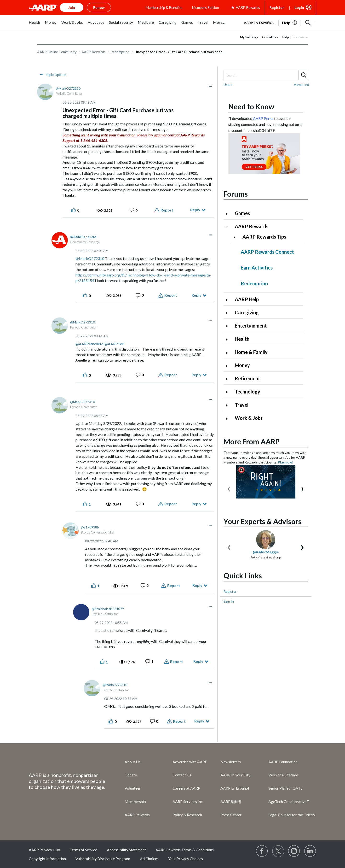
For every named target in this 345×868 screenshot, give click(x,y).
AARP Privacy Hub (44, 850)
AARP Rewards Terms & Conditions (185, 850)
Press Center (231, 815)
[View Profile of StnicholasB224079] (108, 609)
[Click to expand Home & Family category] (229, 353)
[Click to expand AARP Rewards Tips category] (236, 237)
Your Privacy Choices (186, 859)
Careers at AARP (186, 788)
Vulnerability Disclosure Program (103, 859)
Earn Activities (257, 268)
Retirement (247, 378)
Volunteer (133, 788)
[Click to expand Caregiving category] (229, 313)
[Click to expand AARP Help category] (229, 300)
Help (285, 37)
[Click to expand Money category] (229, 366)
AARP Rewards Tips (264, 237)
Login (299, 7)
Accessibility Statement (126, 850)
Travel (242, 405)
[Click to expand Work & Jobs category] (229, 419)
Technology (247, 392)
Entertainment (251, 326)
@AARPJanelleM (90, 344)
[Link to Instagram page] (294, 851)
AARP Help (247, 299)
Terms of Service (83, 850)
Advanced (302, 85)
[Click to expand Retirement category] (229, 379)
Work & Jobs (249, 418)
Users (228, 85)
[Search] (266, 75)
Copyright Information (47, 859)
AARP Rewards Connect (267, 252)
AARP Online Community (57, 52)
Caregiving (247, 312)
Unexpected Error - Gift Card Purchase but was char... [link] (179, 52)
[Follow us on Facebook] (262, 851)
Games (242, 213)
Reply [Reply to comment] (196, 295)
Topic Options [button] (56, 75)
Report (167, 210)
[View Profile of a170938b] (90, 527)
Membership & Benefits (164, 7)
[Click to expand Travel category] (229, 405)
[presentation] (229, 488)
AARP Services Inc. (188, 801)
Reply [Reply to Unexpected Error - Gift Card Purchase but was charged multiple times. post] (195, 210)
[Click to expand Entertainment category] (229, 326)
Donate (131, 775)
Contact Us (182, 775)
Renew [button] (99, 7)
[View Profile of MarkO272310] (68, 88)
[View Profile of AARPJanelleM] (83, 237)
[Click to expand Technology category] (229, 392)
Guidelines (270, 37)
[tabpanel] (278, 22)
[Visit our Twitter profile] (278, 851)
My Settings (249, 37)
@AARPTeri (114, 344)
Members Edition (205, 7)
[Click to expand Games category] (229, 214)
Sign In (229, 601)
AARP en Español (259, 23)
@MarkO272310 (90, 258)
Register (277, 7)
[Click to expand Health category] (229, 339)
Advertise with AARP (190, 762)
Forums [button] (298, 37)
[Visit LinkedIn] (310, 851)
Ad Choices (149, 859)
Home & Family (251, 352)
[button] (308, 23)
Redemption (120, 52)
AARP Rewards (94, 52)
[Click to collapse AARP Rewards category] (229, 227)
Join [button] (72, 7)
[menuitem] (34, 25)
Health (242, 339)
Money (242, 365)
